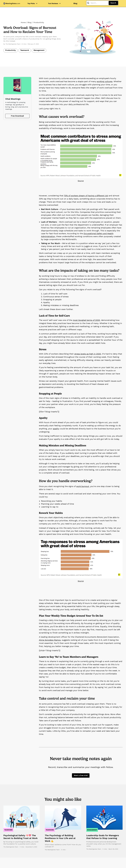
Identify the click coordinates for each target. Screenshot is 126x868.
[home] (12, 3)
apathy (56, 429)
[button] (34, 3)
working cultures (104, 81)
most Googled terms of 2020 (86, 320)
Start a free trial (81, 775)
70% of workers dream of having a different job (86, 196)
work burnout (83, 486)
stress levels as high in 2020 (88, 354)
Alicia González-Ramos (50, 640)
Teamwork (25, 50)
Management (39, 50)
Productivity (39, 22)
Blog (75, 3)
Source (81, 181)
